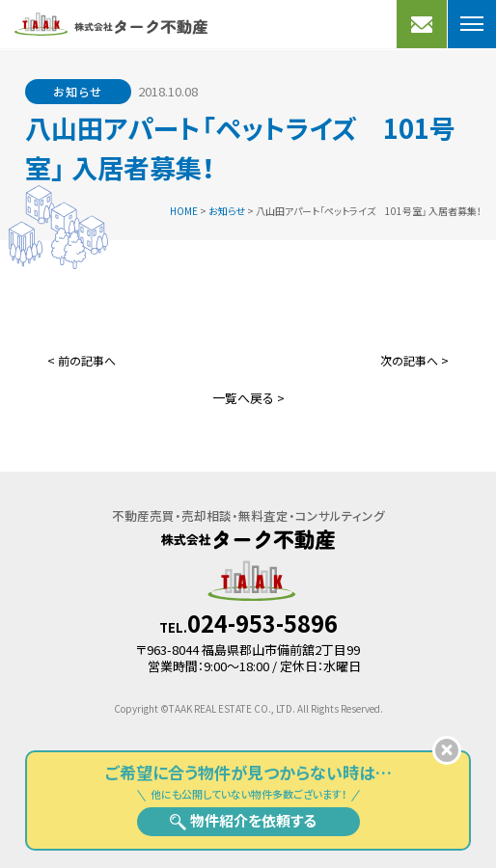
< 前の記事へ (82, 360)
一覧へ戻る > (248, 398)
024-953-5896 (262, 623)
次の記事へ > (414, 360)
